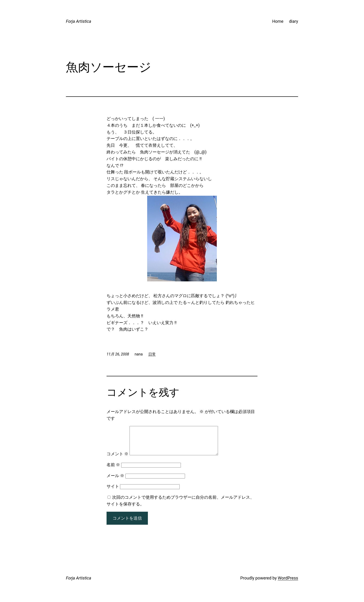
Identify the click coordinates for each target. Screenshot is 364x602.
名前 (113, 470)
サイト (113, 492)
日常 (152, 354)
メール (115, 481)
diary (294, 21)
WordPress (288, 584)
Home (278, 21)
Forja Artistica (79, 21)
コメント (117, 459)
